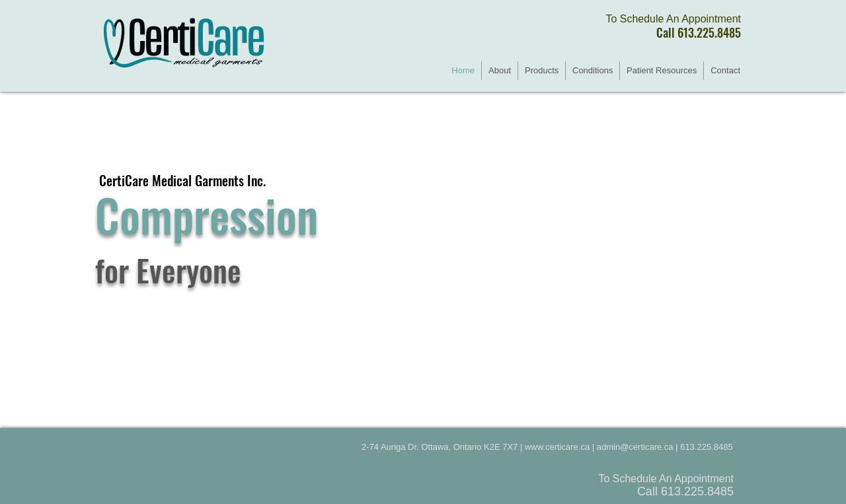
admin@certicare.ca (635, 447)
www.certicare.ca (557, 447)
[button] (542, 71)
